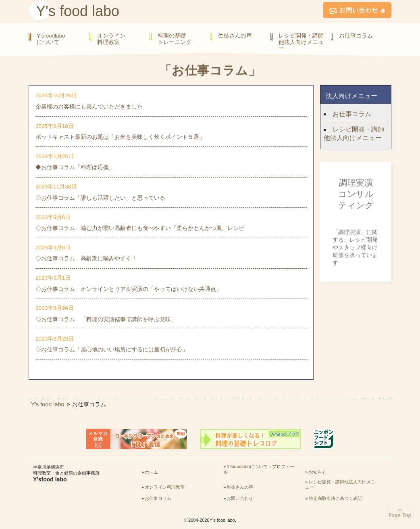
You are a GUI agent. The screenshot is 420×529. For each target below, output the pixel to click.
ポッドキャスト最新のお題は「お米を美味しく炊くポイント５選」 (120, 137)
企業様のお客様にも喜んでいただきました (89, 107)
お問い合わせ (240, 498)
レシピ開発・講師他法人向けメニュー (301, 42)
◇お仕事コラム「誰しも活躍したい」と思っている (100, 198)
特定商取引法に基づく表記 (335, 498)
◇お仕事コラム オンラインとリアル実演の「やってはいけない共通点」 (129, 289)
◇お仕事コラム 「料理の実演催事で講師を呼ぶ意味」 (106, 319)
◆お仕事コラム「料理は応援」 (75, 167)
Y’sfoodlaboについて (51, 39)
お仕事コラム (356, 36)
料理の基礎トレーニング (175, 39)
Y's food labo (78, 11)
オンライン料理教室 (111, 39)
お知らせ (318, 472)
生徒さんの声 (235, 36)
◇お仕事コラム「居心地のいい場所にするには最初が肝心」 (112, 349)
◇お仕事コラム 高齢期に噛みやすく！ (86, 258)
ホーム (151, 472)
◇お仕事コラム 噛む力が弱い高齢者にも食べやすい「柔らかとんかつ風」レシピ (140, 228)
